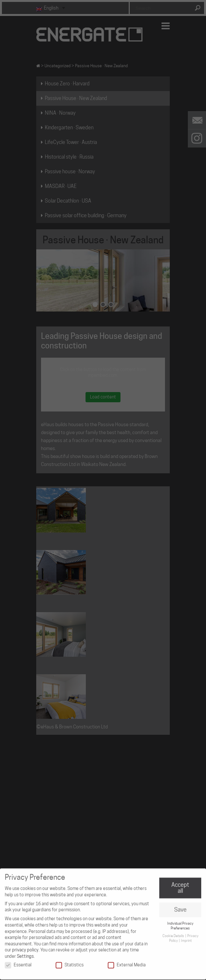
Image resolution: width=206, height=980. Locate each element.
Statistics (70, 962)
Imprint (186, 938)
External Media (127, 962)
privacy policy (25, 947)
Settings (25, 954)
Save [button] (180, 907)
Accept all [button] (180, 885)
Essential (18, 962)
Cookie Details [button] (174, 933)
